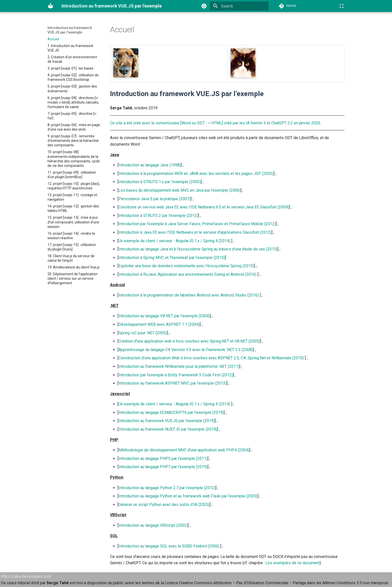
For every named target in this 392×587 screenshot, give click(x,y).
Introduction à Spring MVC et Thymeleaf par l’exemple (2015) (172, 258)
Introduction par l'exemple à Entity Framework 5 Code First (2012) (176, 375)
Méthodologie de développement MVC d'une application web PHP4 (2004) (184, 450)
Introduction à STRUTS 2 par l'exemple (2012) (158, 216)
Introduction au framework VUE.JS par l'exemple (70, 30)
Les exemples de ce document (293, 563)
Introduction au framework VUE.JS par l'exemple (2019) (167, 421)
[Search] (239, 6)
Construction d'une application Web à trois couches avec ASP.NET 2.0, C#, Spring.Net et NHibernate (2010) (211, 358)
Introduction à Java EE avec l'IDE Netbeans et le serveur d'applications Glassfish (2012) (195, 232)
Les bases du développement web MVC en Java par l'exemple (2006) (179, 190)
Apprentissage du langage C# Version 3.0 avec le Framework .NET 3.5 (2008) (186, 350)
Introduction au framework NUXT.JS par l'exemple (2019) (168, 429)
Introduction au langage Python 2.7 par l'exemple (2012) (167, 488)
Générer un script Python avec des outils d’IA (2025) (164, 505)
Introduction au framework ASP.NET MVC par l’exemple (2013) (172, 383)
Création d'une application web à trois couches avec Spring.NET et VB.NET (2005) (189, 341)
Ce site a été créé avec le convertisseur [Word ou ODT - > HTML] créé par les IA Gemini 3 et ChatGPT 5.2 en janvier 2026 (215, 123)
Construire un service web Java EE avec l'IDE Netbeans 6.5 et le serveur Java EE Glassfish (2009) (204, 207)
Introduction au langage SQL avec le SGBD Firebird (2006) (169, 546)
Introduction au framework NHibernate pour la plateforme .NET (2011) (179, 366)
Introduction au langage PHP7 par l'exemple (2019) (163, 467)
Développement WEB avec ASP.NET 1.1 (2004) (159, 324)
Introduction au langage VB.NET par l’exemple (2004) (164, 316)
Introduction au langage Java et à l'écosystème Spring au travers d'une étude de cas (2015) (198, 249)
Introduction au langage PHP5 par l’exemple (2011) (163, 459)
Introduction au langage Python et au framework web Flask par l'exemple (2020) (188, 496)
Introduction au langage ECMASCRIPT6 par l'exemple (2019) (171, 412)
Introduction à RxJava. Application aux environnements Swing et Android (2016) (187, 274)
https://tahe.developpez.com (26, 576)
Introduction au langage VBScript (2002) (153, 525)
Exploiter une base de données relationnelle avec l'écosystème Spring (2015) (186, 266)
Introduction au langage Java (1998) (150, 165)
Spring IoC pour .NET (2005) (143, 333)
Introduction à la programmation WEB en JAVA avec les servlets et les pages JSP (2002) (196, 174)
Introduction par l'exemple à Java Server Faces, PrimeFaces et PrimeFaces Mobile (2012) (197, 224)
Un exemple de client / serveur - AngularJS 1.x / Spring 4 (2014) (174, 241)
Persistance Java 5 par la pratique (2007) (154, 199)
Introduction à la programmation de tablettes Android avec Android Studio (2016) (189, 295)
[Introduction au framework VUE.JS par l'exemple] (50, 6)
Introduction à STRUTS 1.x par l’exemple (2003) (160, 182)
